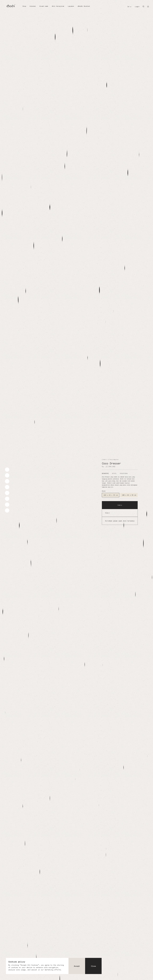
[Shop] (24, 6)
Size (104, 491)
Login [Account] (137, 7)
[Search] (143, 7)
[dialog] (54, 966)
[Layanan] (71, 6)
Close (93, 966)
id (128, 7)
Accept (77, 966)
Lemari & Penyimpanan (110, 459)
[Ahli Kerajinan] (58, 6)
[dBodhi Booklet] (84, 6)
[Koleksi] (33, 6)
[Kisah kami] (44, 6)
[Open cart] (148, 7)
